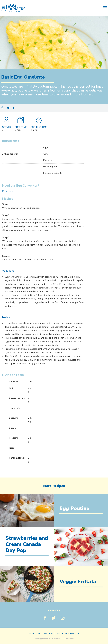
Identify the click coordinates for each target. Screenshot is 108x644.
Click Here (8, 191)
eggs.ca (59, 633)
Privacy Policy (35, 633)
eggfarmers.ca (72, 633)
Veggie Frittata (78, 582)
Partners (49, 633)
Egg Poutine (74, 508)
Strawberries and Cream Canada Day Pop (27, 544)
